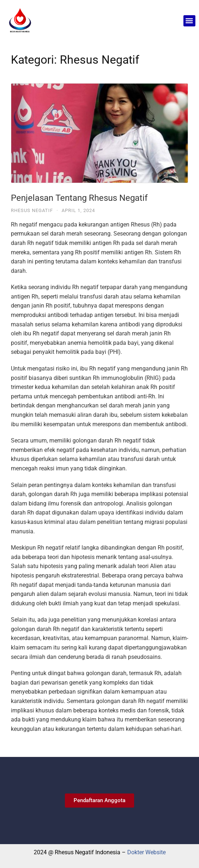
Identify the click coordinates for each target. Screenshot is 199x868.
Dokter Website (146, 852)
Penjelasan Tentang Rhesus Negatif (79, 198)
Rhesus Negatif (32, 210)
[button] (189, 21)
